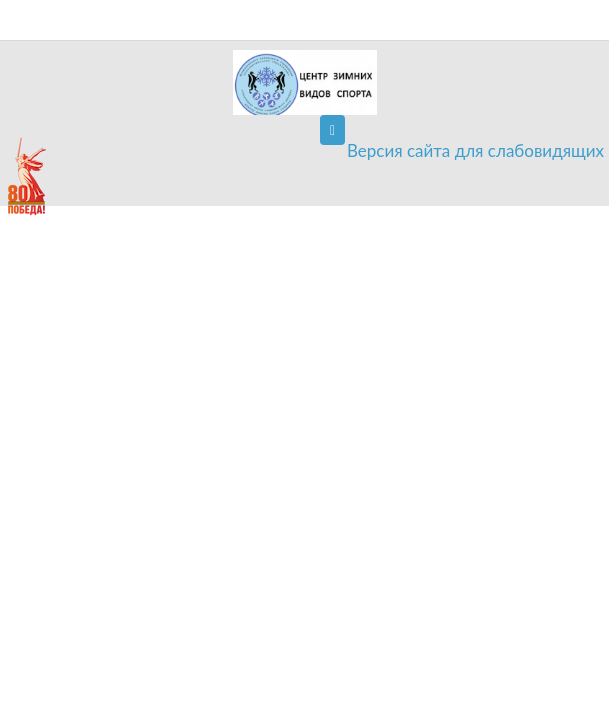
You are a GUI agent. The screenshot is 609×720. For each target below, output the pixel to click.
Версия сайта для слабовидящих (475, 150)
